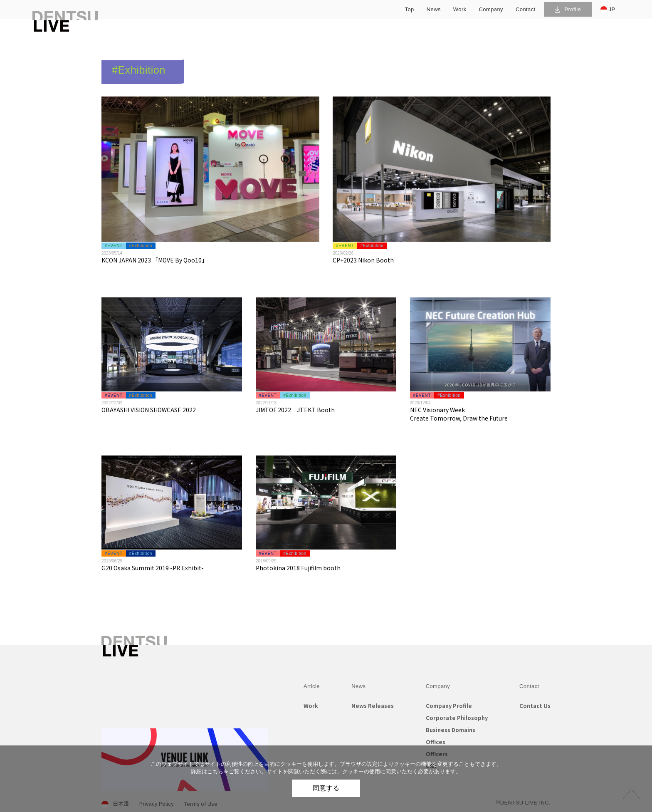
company (491, 9)
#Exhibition (141, 246)
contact (526, 9)
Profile (568, 9)
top (410, 9)
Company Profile (449, 706)
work (460, 9)
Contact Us (535, 706)
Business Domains (451, 730)
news (434, 9)
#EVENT (114, 246)
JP (608, 10)
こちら (215, 771)
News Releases (373, 706)
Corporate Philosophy (457, 718)
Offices (436, 742)
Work (311, 706)
